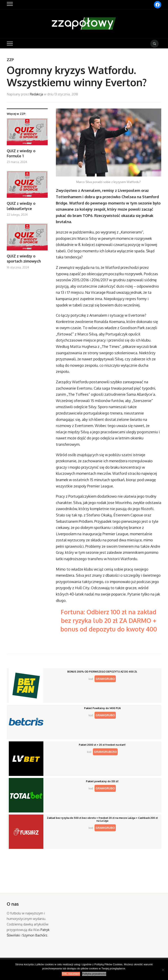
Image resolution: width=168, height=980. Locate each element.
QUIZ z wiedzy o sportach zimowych (24, 259)
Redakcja (36, 94)
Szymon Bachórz (35, 935)
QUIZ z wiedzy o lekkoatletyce (21, 206)
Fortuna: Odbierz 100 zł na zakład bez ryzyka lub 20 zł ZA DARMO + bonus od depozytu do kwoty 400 (109, 620)
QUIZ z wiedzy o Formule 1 (21, 153)
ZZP (10, 60)
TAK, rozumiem (71, 974)
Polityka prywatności (94, 974)
